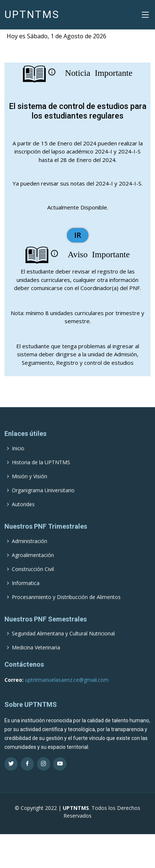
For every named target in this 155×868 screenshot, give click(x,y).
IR (78, 235)
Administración (30, 552)
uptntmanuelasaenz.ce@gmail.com (66, 691)
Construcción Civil (33, 580)
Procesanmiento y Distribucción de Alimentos (66, 608)
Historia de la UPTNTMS (41, 474)
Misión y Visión (30, 488)
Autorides (23, 516)
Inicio (18, 460)
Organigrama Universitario (43, 502)
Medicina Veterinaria (36, 659)
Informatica (26, 594)
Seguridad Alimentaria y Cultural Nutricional (63, 645)
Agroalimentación (33, 566)
